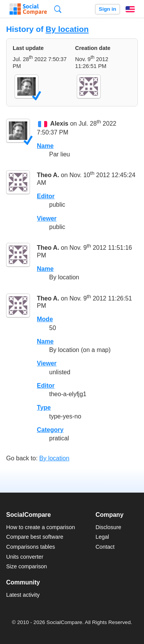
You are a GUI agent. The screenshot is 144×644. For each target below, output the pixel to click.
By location (67, 29)
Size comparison (26, 566)
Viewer (47, 218)
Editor (46, 196)
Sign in (107, 9)
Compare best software (35, 537)
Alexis (59, 124)
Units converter (25, 557)
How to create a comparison (41, 527)
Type (44, 407)
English (130, 9)
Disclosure (108, 527)
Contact (105, 547)
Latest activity (23, 595)
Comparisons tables (31, 547)
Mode (45, 319)
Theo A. (48, 175)
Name (45, 146)
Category (50, 430)
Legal (102, 537)
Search (58, 9)
